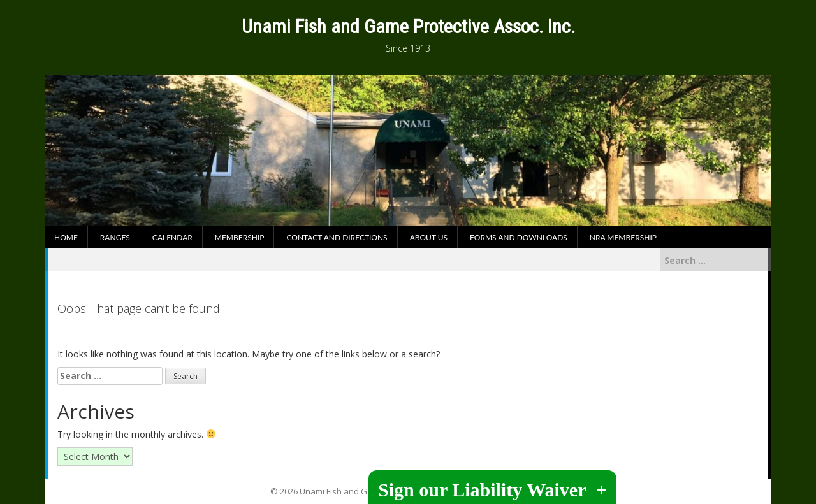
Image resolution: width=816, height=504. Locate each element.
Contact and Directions (337, 237)
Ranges (115, 237)
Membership (240, 237)
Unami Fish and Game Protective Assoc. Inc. (408, 26)
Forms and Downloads (519, 237)
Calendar (172, 237)
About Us (429, 237)
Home (66, 237)
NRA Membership (623, 237)
